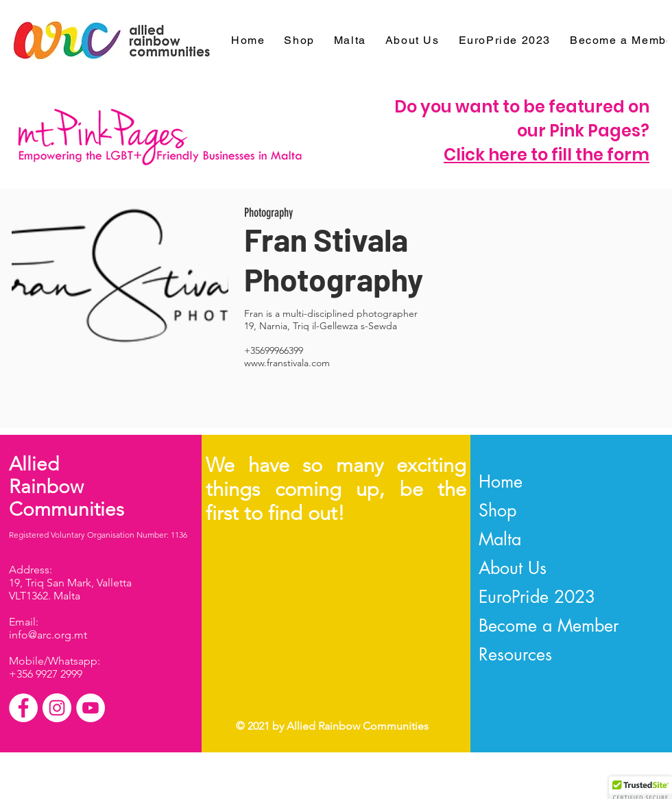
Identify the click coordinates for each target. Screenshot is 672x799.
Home (501, 481)
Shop (497, 510)
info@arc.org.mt (48, 635)
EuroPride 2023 (537, 597)
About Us (513, 568)
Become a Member (549, 625)
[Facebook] (23, 708)
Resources (515, 654)
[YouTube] (91, 708)
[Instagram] (57, 708)
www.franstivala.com (287, 363)
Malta (500, 539)
